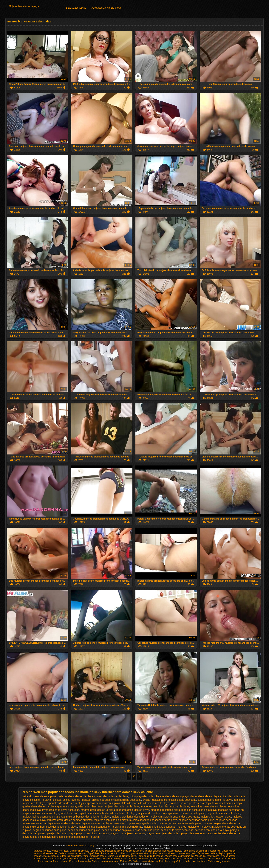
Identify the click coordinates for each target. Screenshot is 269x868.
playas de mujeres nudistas (197, 833)
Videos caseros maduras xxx (180, 856)
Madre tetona (114, 856)
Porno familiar (45, 861)
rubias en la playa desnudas (46, 837)
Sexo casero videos (207, 853)
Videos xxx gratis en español (134, 853)
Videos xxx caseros (172, 851)
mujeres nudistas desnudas (159, 827)
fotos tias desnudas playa (227, 803)
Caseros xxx (214, 851)
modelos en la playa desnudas (78, 813)
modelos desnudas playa (45, 813)
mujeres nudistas (132, 827)
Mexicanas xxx (113, 851)
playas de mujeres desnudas (163, 833)
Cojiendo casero (98, 856)
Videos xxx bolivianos (132, 851)
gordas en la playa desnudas (74, 806)
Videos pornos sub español (73, 853)
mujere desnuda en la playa (189, 813)
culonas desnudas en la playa (215, 800)
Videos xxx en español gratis (182, 853)
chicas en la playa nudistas (46, 800)
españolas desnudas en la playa (65, 803)
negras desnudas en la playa (50, 830)
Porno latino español (53, 859)
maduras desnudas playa (165, 810)
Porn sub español (110, 853)
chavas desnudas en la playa (111, 796)
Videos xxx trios (191, 859)
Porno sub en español (80, 861)
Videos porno (140, 861)
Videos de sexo (51, 853)
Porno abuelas (97, 851)
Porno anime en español (195, 851)
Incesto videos (51, 856)
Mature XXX (126, 861)
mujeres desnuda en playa (216, 817)
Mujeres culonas (153, 851)
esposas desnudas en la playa (103, 803)
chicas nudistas (101, 800)
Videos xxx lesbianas (196, 861)
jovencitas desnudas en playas (209, 806)
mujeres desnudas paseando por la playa (153, 820)
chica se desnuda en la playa (172, 796)
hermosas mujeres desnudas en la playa (116, 806)
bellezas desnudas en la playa (75, 796)
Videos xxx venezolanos (208, 856)
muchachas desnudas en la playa (117, 813)
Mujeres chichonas (79, 851)
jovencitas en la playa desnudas (61, 810)
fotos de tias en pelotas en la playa (191, 803)
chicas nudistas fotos (155, 800)
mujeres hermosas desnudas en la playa (54, 827)
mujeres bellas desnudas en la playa (44, 817)
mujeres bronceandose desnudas (180, 817)
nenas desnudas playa (146, 830)
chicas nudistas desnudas (126, 800)
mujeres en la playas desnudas (106, 823)
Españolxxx (94, 853)
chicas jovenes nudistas (77, 800)
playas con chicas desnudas (93, 833)
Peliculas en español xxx (172, 861)
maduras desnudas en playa (133, 810)
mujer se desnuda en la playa (155, 813)
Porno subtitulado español (151, 856)
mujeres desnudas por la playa (197, 820)
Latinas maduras (159, 853)
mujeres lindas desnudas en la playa (100, 827)
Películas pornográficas (115, 859)
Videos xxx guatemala (219, 861)
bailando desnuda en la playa (39, 796)
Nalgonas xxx (129, 856)
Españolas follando (225, 859)
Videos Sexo (96, 859)
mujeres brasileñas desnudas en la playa (135, 817)
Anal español (157, 859)
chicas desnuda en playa (204, 796)
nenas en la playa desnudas (177, 830)
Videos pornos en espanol (106, 861)
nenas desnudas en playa (117, 830)
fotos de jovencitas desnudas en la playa (146, 803)
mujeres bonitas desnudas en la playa (88, 817)
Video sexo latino (173, 859)
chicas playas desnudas (182, 800)
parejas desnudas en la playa (212, 830)
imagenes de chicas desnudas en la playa (165, 806)
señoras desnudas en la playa (81, 837)
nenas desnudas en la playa (84, 830)
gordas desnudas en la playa (39, 806)
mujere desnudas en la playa (224, 813)
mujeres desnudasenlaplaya (70, 823)
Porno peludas (207, 859)
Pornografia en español (76, 859)
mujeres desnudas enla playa (111, 820)
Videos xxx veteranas (138, 859)
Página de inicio (76, 8)
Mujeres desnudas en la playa (24, 6)
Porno (86, 856)
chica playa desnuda (142, 796)
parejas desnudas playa (61, 833)
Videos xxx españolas (70, 856)
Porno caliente (61, 861)
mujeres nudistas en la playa (193, 827)
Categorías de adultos (106, 8)
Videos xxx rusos (60, 851)
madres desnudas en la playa (98, 810)
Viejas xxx (153, 861)
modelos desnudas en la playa (199, 810)
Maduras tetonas (42, 851)
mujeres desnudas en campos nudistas (70, 820)
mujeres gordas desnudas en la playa (180, 823)
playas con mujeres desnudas (128, 833)
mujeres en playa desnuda (141, 823)
